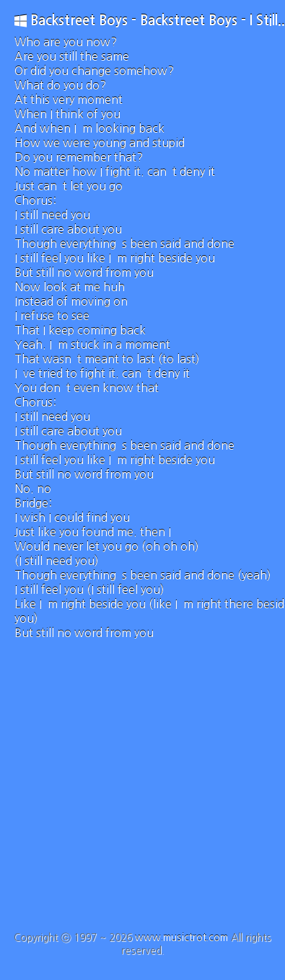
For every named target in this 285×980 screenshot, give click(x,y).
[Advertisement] (135, 789)
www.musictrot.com (181, 937)
